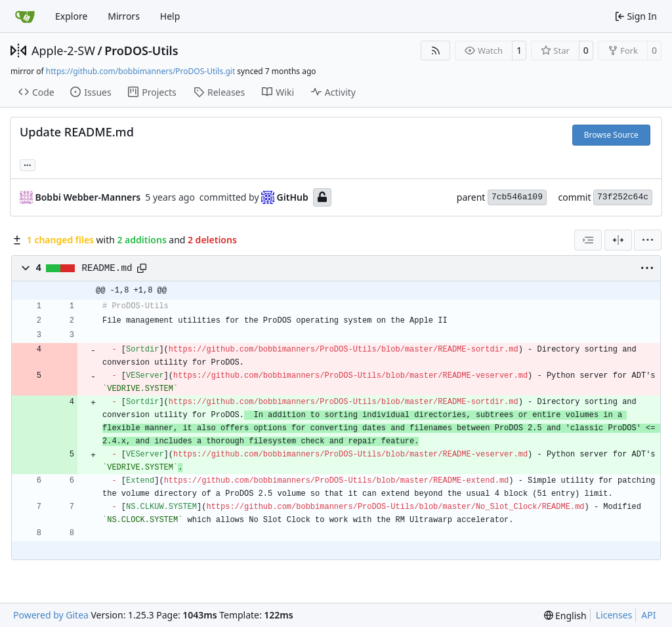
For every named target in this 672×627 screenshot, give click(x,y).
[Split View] (618, 240)
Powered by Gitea (51, 615)
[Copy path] (142, 268)
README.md (107, 268)
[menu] (648, 240)
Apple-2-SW (63, 51)
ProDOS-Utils (141, 51)
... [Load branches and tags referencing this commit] (28, 164)
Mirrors (124, 16)
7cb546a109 (517, 197)
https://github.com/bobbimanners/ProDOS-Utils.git (140, 71)
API (648, 615)
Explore (71, 16)
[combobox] (588, 240)
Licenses (614, 615)
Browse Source (611, 135)
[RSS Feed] (436, 51)
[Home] (25, 16)
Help (170, 16)
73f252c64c (623, 197)
